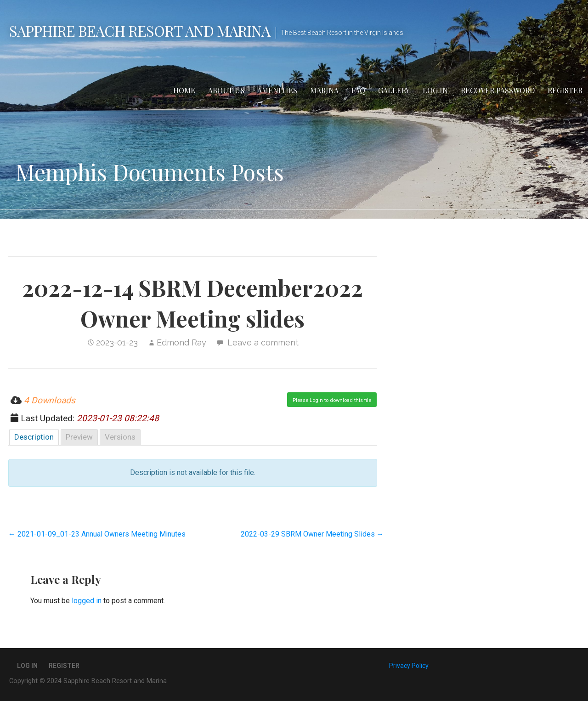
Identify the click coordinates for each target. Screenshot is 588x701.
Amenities (277, 90)
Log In (435, 90)
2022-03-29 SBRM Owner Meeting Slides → (312, 534)
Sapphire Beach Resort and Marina (140, 31)
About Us (226, 90)
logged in (87, 601)
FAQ (358, 90)
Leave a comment (263, 342)
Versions (120, 437)
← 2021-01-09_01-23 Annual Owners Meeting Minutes (97, 534)
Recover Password (498, 90)
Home (184, 90)
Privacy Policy (409, 666)
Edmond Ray (181, 342)
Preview (79, 437)
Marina (324, 90)
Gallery (394, 90)
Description (34, 437)
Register (565, 90)
